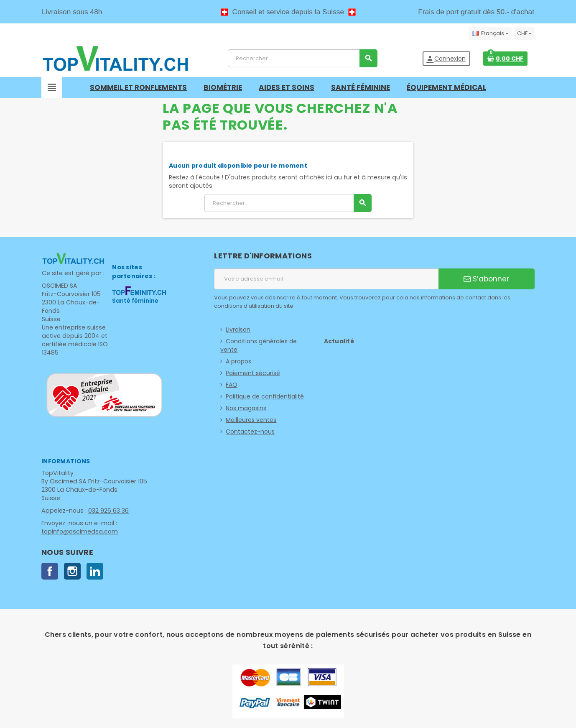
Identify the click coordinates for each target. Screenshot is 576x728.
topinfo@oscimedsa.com (79, 531)
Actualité (339, 341)
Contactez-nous (250, 432)
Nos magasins (246, 408)
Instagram (72, 571)
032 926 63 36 (107, 511)
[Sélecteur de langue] (490, 33)
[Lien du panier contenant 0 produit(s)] (505, 59)
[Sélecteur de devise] (524, 33)
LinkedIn (95, 571)
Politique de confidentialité (265, 396)
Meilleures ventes (251, 420)
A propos (238, 361)
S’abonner (486, 279)
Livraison (238, 330)
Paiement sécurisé (253, 373)
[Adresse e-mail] (326, 279)
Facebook (50, 571)
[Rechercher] (302, 58)
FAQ (232, 385)
